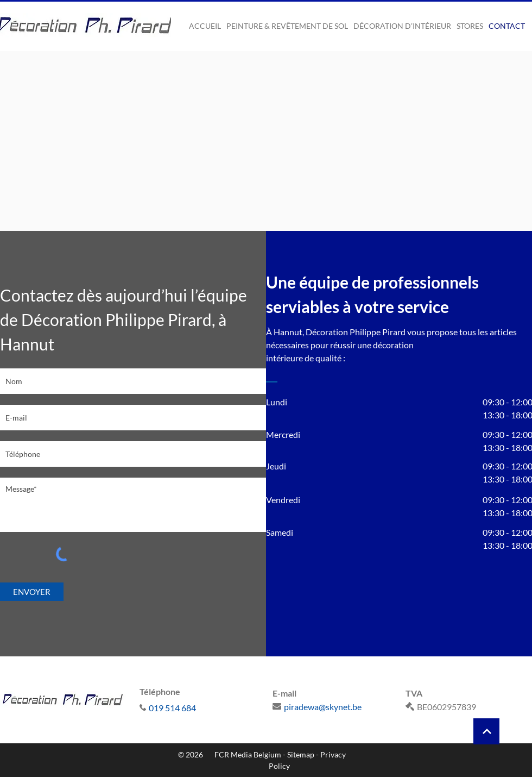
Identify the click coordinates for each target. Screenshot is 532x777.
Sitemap (301, 754)
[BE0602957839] (465, 706)
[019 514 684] (199, 707)
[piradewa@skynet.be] (332, 706)
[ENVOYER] (32, 592)
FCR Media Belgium (248, 754)
